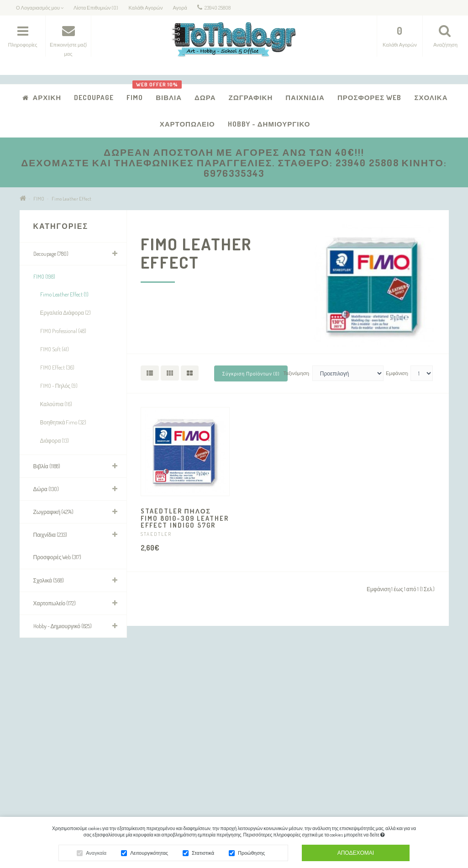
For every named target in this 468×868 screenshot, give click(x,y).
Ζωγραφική (251, 98)
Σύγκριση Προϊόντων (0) (251, 374)
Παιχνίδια (305, 98)
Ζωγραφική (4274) (54, 512)
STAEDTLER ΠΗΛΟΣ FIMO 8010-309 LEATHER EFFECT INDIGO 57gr (185, 518)
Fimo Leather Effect (71, 199)
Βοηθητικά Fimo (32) (63, 422)
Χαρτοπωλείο (187, 124)
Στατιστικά (203, 854)
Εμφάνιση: (397, 373)
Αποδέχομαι (356, 854)
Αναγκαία (96, 854)
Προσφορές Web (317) (58, 557)
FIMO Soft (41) (55, 349)
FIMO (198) (44, 277)
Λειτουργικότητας (149, 854)
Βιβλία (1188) (47, 466)
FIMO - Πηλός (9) (59, 386)
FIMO (135, 98)
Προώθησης (251, 854)
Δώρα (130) (46, 489)
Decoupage (94, 98)
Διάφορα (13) (55, 441)
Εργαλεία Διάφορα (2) (66, 313)
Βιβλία (165, 93)
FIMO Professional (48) (63, 331)
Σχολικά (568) (49, 580)
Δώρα (205, 98)
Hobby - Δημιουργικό (269, 124)
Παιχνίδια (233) (50, 535)
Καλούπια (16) (56, 404)
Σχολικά (431, 98)
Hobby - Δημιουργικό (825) (63, 626)
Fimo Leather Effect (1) (64, 294)
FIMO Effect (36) (57, 368)
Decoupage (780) (51, 254)
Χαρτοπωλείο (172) (55, 603)
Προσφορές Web (370, 98)
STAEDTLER (156, 534)
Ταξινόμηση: (297, 373)
